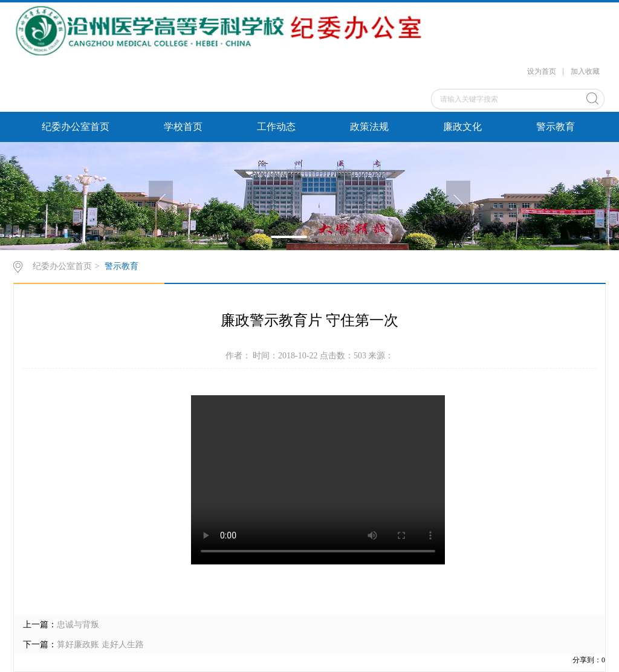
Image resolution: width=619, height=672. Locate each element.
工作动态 (276, 127)
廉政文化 (462, 127)
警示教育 (556, 127)
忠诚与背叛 (78, 625)
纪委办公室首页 (76, 127)
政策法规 (369, 127)
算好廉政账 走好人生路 (100, 645)
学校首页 (183, 127)
